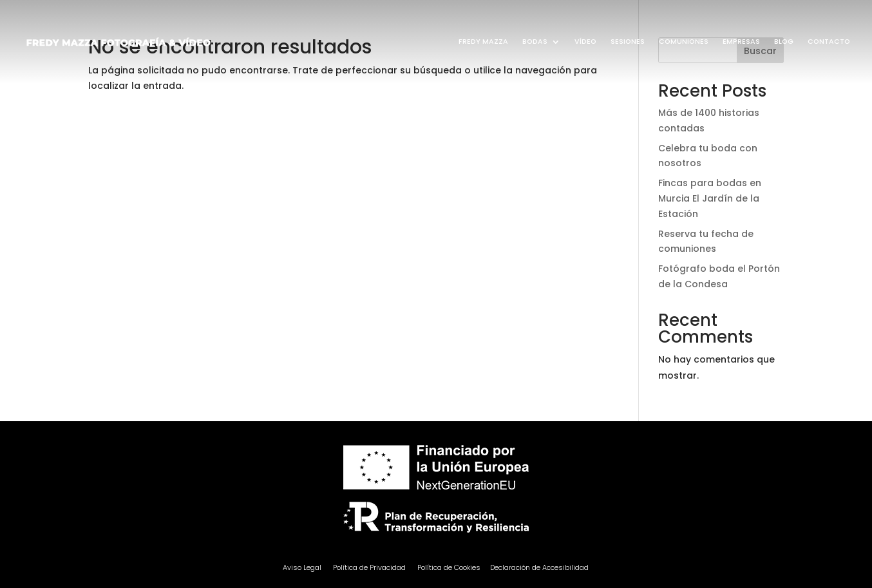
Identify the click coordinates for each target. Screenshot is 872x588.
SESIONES (628, 42)
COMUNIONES (684, 42)
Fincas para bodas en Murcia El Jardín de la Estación (710, 198)
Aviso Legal (303, 568)
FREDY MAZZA (483, 42)
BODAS (535, 42)
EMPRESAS (741, 42)
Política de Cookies (449, 568)
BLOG (784, 42)
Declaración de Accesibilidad (539, 568)
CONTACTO (829, 42)
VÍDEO (585, 42)
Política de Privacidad (369, 568)
